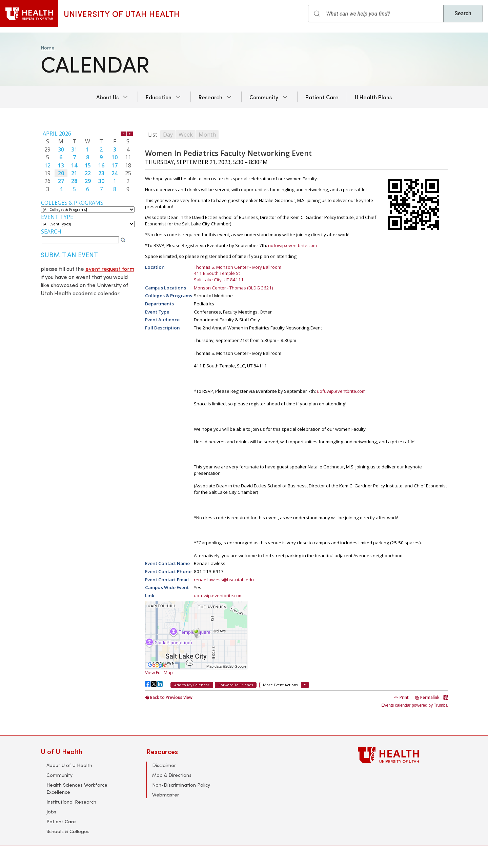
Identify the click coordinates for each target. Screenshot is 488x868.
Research (210, 97)
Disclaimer (164, 765)
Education (159, 97)
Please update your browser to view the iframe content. (88, 161)
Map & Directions (172, 775)
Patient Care (322, 97)
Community (264, 97)
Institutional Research (71, 802)
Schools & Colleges (68, 831)
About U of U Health (69, 765)
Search (463, 13)
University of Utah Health (122, 14)
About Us (107, 97)
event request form (110, 269)
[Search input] (376, 14)
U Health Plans (373, 97)
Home (48, 48)
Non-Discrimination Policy (181, 785)
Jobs (51, 812)
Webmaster (166, 795)
